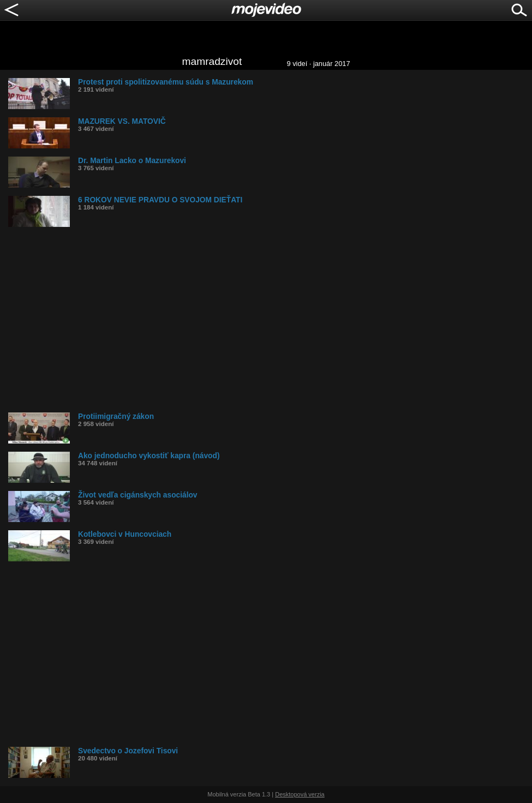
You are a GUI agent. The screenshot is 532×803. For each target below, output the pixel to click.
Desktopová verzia (300, 794)
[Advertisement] (270, 320)
